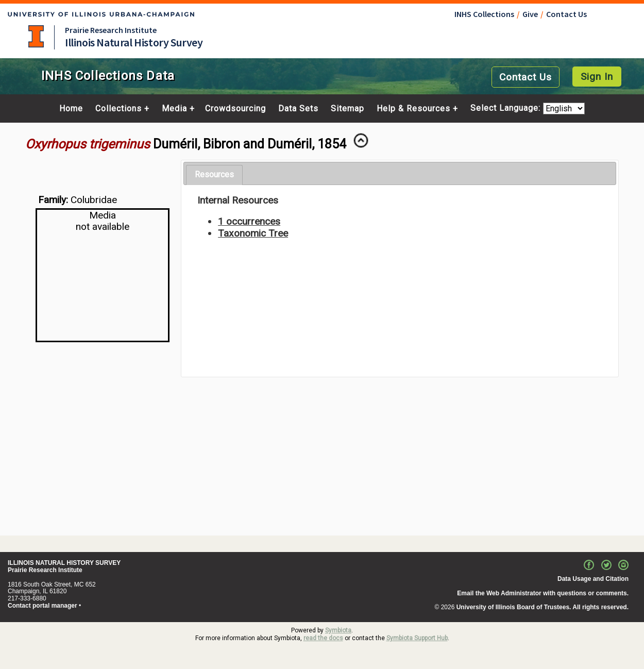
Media (174, 109)
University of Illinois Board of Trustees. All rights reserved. (543, 607)
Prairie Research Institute (111, 30)
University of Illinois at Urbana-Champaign (36, 36)
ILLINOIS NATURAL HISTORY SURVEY (64, 563)
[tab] (214, 175)
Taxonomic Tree (253, 233)
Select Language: (507, 108)
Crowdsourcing (235, 109)
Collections (118, 109)
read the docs (323, 638)
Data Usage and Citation (593, 579)
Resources (214, 174)
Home (71, 109)
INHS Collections (484, 14)
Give (530, 14)
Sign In (597, 77)
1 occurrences (249, 221)
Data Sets (298, 109)
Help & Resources (413, 109)
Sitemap (348, 109)
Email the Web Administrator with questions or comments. (543, 593)
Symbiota (338, 630)
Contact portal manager (43, 606)
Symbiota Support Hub (417, 638)
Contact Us (566, 14)
